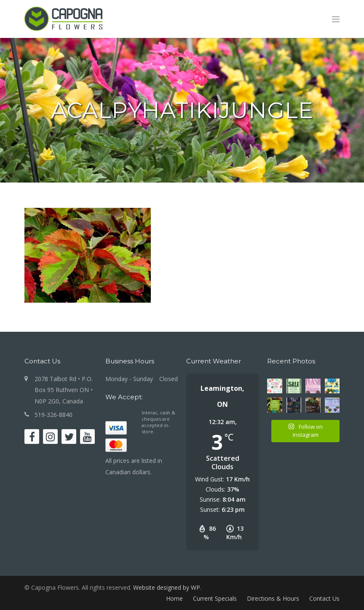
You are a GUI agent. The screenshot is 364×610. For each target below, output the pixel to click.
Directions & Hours (273, 598)
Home (174, 598)
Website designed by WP (167, 587)
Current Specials (215, 598)
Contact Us (324, 598)
